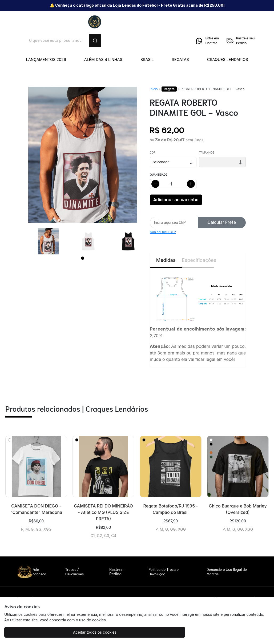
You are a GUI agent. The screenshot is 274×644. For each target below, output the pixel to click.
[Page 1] (83, 240)
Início (154, 70)
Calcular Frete (222, 204)
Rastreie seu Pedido (240, 22)
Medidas (166, 241)
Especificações (198, 241)
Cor (153, 134)
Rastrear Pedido (117, 553)
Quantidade (158, 156)
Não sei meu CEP (163, 213)
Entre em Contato (207, 22)
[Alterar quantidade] (173, 165)
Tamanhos (207, 134)
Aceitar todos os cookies (37, 632)
